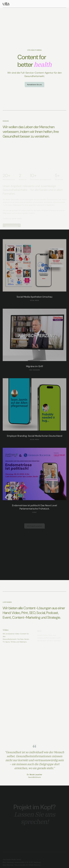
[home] (6, 4)
